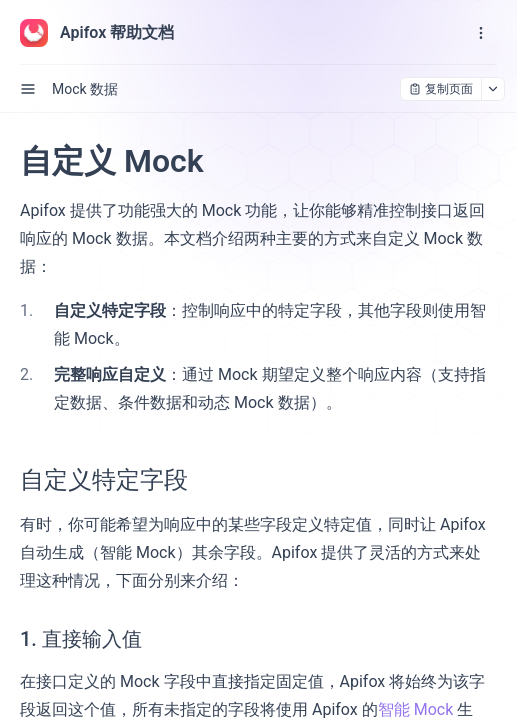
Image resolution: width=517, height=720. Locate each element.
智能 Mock (416, 709)
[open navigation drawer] (481, 33)
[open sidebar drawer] (28, 89)
